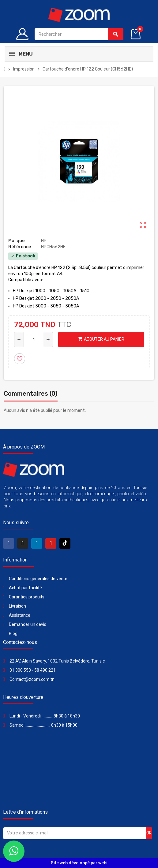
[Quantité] (34, 340)
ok (149, 833)
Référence (20, 247)
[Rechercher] (79, 34)
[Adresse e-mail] (75, 833)
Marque (16, 241)
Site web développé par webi (79, 863)
